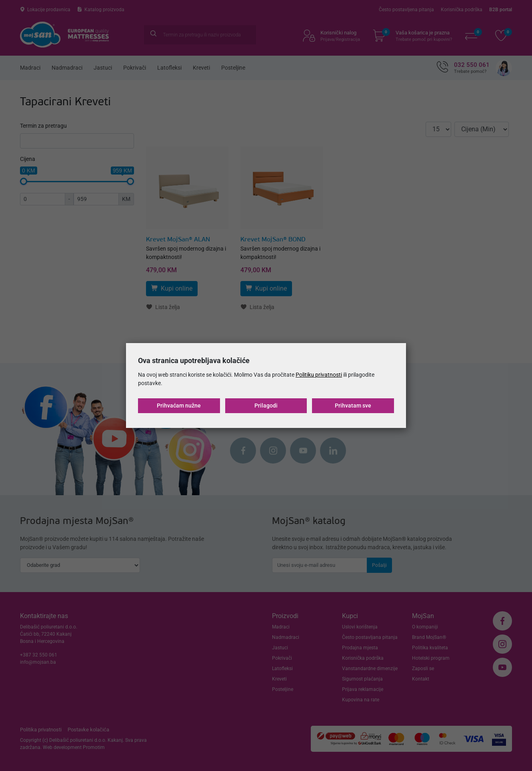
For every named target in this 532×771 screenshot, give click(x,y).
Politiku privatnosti (319, 375)
